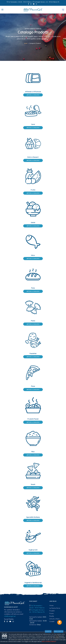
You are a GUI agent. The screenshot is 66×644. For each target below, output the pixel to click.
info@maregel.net (10, 616)
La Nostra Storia (55, 608)
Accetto (48, 631)
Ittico (33, 255)
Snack (33, 484)
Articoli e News (54, 619)
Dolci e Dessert (33, 157)
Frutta (33, 190)
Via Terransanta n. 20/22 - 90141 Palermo (20, 2)
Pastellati (33, 354)
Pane (33, 288)
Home (26, 43)
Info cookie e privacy (49, 641)
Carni (33, 124)
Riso (33, 452)
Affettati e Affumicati (33, 92)
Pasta (33, 321)
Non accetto (59, 631)
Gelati (33, 223)
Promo (52, 614)
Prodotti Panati (33, 419)
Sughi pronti (33, 550)
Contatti (52, 622)
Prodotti (52, 611)
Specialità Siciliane (33, 517)
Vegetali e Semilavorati (33, 583)
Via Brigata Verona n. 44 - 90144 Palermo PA (47, 2)
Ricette (52, 616)
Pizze (33, 386)
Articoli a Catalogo (33, 95)
